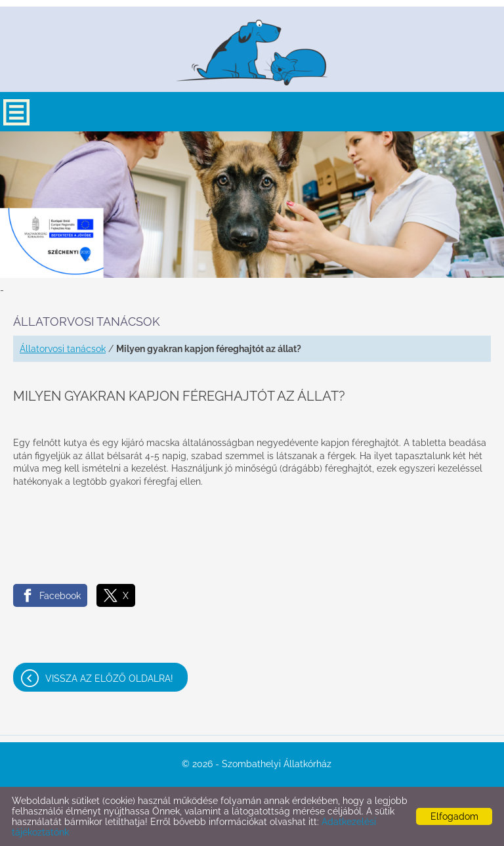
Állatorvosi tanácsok (63, 349)
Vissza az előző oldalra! (109, 679)
